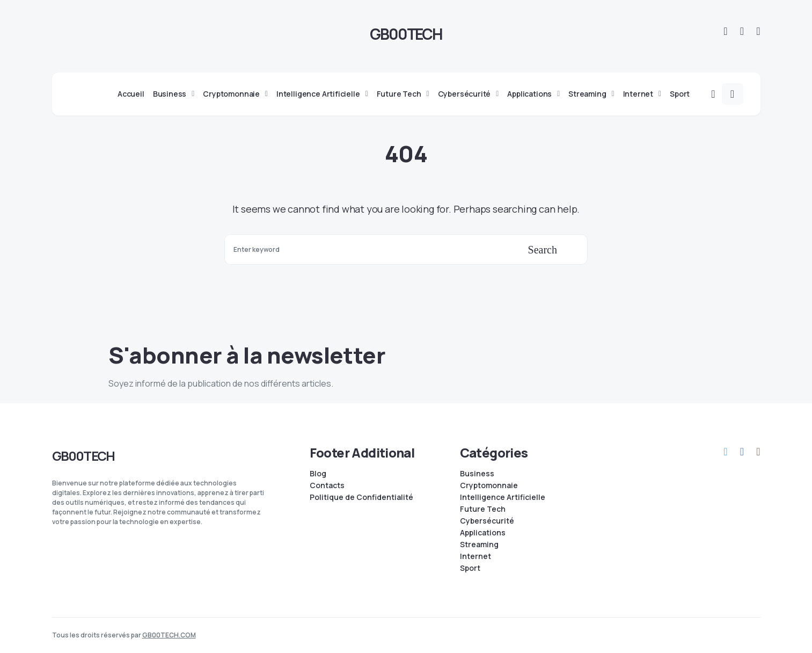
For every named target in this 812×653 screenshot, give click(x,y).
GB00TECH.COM (169, 635)
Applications (483, 533)
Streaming (479, 545)
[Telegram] (725, 31)
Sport (470, 568)
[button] (713, 94)
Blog (318, 474)
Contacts (327, 485)
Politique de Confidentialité (361, 497)
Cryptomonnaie (489, 485)
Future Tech (483, 509)
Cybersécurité (487, 521)
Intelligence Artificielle (503, 497)
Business (477, 474)
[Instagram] (758, 31)
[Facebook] (742, 31)
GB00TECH (406, 34)
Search (543, 250)
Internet (476, 556)
